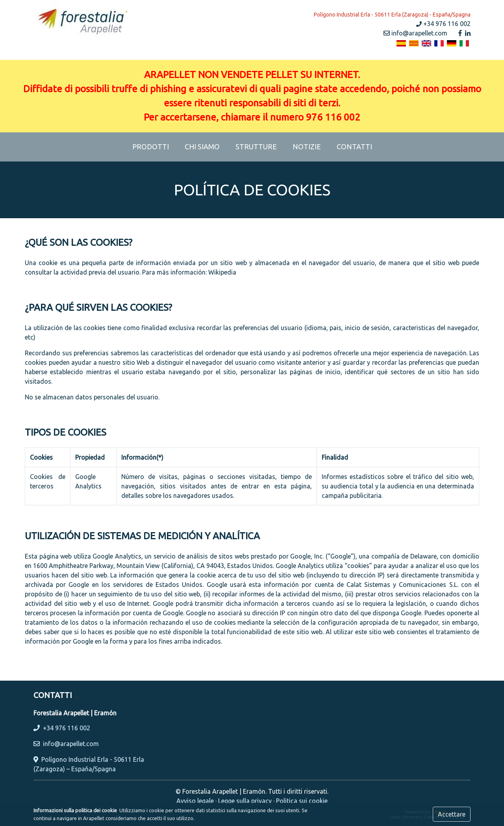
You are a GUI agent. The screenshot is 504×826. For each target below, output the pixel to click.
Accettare (452, 814)
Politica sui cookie (302, 801)
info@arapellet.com (415, 33)
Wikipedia (222, 272)
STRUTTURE (256, 147)
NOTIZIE (307, 147)
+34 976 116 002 (443, 24)
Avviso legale (195, 801)
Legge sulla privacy (245, 801)
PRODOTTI (155, 146)
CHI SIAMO (202, 147)
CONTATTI (354, 147)
